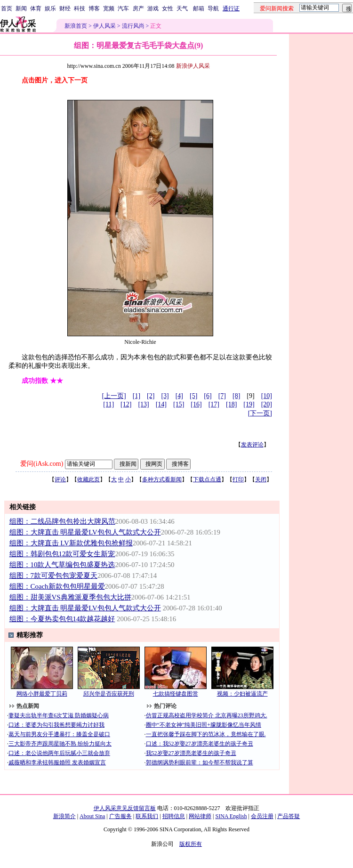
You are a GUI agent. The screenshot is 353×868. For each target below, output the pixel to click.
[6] (208, 396)
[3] (165, 396)
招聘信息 (174, 816)
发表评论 (252, 445)
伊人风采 (104, 26)
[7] (222, 396)
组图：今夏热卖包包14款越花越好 (62, 619)
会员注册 (262, 816)
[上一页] (114, 396)
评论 (60, 479)
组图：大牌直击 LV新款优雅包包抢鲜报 (71, 543)
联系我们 (147, 816)
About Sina (92, 816)
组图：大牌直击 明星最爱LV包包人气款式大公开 (85, 532)
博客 (94, 8)
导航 (213, 8)
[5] (193, 396)
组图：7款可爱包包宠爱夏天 (53, 576)
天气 (182, 8)
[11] (108, 404)
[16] (196, 404)
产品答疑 (289, 816)
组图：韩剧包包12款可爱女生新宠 (62, 554)
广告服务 (120, 816)
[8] (236, 396)
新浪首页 (76, 26)
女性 (168, 8)
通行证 (231, 8)
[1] (136, 396)
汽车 (123, 8)
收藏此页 (88, 479)
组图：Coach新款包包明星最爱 (57, 586)
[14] (161, 404)
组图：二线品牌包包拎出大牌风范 (62, 521)
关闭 (261, 479)
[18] (231, 404)
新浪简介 (64, 816)
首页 (7, 8)
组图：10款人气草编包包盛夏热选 (62, 565)
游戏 (153, 8)
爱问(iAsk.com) (42, 464)
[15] (179, 404)
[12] (126, 404)
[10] (267, 396)
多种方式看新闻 (162, 479)
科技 (80, 8)
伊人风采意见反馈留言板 (125, 808)
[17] (214, 404)
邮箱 (199, 8)
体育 (36, 8)
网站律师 (200, 816)
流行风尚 (133, 26)
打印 (238, 479)
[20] (267, 404)
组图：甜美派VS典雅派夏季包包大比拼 (70, 597)
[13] (143, 404)
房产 (138, 8)
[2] (151, 396)
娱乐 (50, 8)
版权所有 (191, 844)
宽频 (109, 8)
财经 (65, 8)
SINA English (231, 816)
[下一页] (260, 413)
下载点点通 (207, 479)
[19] (249, 404)
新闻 (21, 8)
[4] (179, 396)
